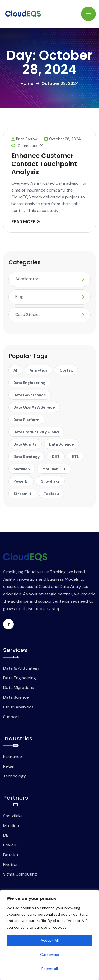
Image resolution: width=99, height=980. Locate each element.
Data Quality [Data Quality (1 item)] (25, 444)
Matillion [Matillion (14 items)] (22, 469)
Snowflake (13, 816)
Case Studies (28, 314)
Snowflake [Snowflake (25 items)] (50, 481)
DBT (7, 835)
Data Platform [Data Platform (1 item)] (26, 420)
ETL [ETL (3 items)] (76, 457)
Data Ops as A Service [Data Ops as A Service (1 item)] (34, 407)
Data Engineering (20, 678)
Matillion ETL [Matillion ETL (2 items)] (54, 469)
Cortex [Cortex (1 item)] (66, 370)
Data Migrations (19, 688)
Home (27, 84)
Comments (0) (27, 146)
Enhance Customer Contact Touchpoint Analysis (44, 164)
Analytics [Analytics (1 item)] (38, 370)
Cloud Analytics (18, 707)
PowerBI (11, 845)
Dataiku (11, 855)
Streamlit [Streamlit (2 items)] (22, 494)
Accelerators (28, 279)
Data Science (16, 697)
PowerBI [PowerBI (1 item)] (21, 481)
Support (11, 717)
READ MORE (26, 222)
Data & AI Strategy (22, 668)
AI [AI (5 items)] (15, 370)
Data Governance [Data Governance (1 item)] (30, 395)
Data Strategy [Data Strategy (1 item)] (27, 457)
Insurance (13, 757)
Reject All (50, 969)
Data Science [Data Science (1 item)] (62, 444)
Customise (50, 955)
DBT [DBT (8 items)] (56, 457)
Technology (15, 776)
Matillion (11, 826)
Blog (19, 297)
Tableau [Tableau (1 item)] (51, 494)
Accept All (50, 940)
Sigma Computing (20, 874)
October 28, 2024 (63, 139)
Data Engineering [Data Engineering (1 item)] (29, 383)
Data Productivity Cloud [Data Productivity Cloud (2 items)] (36, 432)
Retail (8, 766)
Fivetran (11, 864)
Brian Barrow (25, 139)
